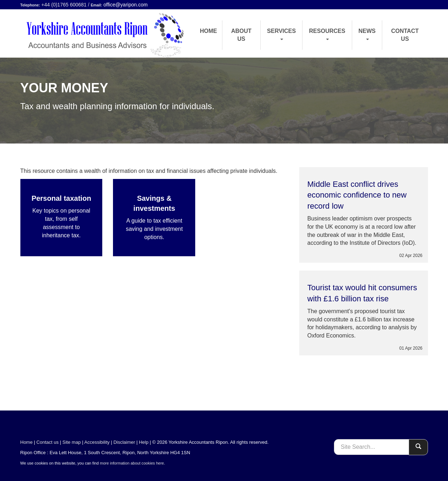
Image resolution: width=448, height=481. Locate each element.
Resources (327, 34)
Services (282, 34)
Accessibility (97, 442)
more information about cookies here (132, 463)
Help (144, 442)
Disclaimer (124, 442)
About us (241, 35)
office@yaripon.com (125, 5)
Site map (72, 442)
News (367, 34)
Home (208, 31)
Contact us (405, 35)
